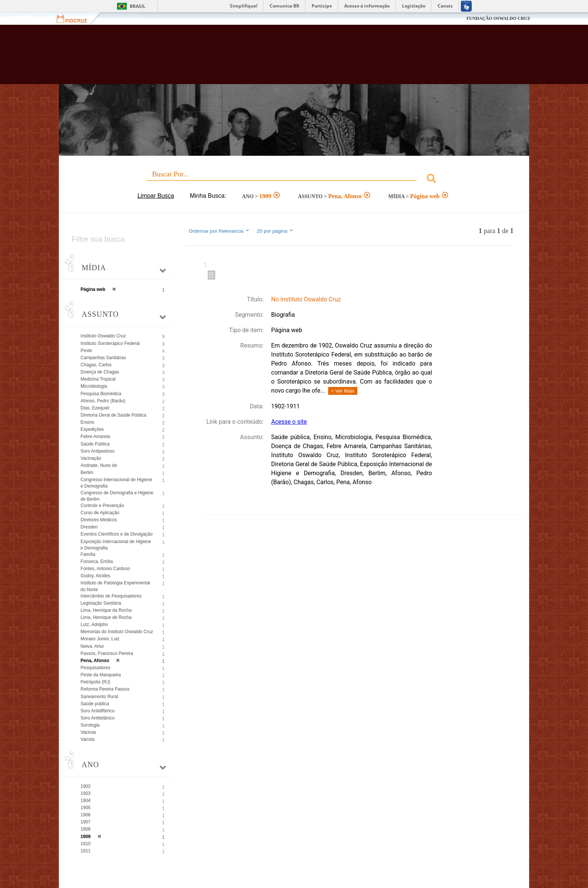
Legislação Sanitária (101, 603)
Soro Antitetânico (98, 718)
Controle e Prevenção (102, 506)
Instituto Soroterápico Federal (110, 343)
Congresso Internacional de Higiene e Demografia (116, 483)
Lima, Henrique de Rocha (106, 617)
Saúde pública (95, 704)
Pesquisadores (95, 668)
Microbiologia (94, 386)
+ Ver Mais (343, 391)
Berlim (87, 473)
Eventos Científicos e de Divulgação (117, 534)
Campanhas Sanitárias (103, 358)
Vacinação (91, 458)
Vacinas (88, 732)
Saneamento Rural (99, 697)
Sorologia (90, 725)
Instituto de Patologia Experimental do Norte (115, 586)
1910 (86, 844)
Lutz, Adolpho (94, 625)
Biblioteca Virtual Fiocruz (253, 58)
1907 (86, 822)
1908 (86, 829)
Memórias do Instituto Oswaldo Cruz (117, 632)
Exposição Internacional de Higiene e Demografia (116, 545)
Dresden (89, 527)
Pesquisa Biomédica (101, 394)
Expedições (92, 429)
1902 (86, 786)
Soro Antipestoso (98, 451)
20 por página (275, 231)
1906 (86, 815)
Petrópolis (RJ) (95, 682)
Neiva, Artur (92, 646)
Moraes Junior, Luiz (100, 639)
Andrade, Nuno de (99, 465)
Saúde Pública (95, 444)
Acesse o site (289, 422)
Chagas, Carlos (96, 365)
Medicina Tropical (98, 379)
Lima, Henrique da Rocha (106, 610)
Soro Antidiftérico (98, 711)
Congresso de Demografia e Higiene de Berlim (117, 496)
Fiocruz (76, 19)
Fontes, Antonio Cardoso (105, 569)
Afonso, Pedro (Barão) (103, 401)
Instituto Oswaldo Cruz (103, 336)
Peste (86, 351)
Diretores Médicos (99, 520)
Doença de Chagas (100, 372)
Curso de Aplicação (100, 513)
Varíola (88, 739)
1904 (86, 801)
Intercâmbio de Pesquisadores (111, 596)
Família (88, 554)
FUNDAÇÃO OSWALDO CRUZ (498, 18)
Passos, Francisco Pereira (107, 653)
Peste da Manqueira (101, 675)
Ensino (88, 422)
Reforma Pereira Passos (105, 689)
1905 (86, 808)
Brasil (138, 6)
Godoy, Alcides (95, 576)
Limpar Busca (156, 196)
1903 (86, 793)
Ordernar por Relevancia (219, 231)
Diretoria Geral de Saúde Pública (113, 415)
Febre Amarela (95, 436)
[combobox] (294, 180)
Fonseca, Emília (97, 561)
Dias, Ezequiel (95, 408)
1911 (86, 851)
